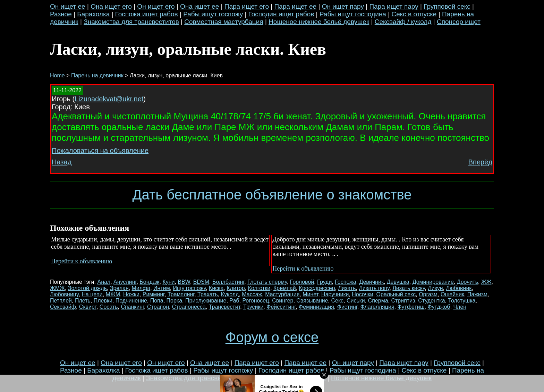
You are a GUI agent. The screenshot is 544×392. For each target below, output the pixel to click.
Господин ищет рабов (281, 14)
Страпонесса (189, 307)
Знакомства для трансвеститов (131, 22)
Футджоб (439, 307)
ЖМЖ (57, 288)
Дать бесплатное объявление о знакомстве (272, 195)
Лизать (347, 288)
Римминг (154, 294)
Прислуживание (206, 301)
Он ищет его (156, 6)
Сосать (109, 307)
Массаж (252, 294)
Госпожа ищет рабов (147, 14)
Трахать (208, 294)
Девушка (398, 282)
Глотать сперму (267, 282)
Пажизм (477, 294)
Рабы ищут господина (353, 14)
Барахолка (93, 14)
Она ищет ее (199, 6)
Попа (157, 301)
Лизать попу (374, 288)
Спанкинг (132, 307)
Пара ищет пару (394, 6)
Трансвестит (225, 307)
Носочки (362, 294)
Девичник (372, 282)
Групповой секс (447, 6)
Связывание (312, 301)
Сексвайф (63, 307)
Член (460, 307)
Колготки (259, 288)
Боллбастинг (228, 282)
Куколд (230, 294)
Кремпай (285, 288)
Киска (216, 288)
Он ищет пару (343, 6)
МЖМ (113, 294)
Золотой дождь (87, 288)
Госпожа (345, 282)
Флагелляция (377, 307)
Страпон (158, 307)
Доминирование (433, 282)
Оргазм (428, 294)
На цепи (92, 294)
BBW (184, 282)
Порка (175, 301)
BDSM (201, 282)
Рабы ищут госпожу (213, 14)
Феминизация (316, 307)
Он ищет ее (68, 6)
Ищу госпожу (189, 288)
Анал (104, 282)
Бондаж (149, 282)
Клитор (236, 288)
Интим (162, 288)
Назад (62, 162)
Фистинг (347, 307)
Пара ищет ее (295, 6)
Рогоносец (256, 301)
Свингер (283, 301)
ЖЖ (486, 282)
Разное (61, 14)
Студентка (431, 301)
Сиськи (356, 301)
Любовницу (64, 294)
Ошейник (452, 294)
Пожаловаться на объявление (100, 151)
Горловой (302, 282)
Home (57, 75)
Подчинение (131, 301)
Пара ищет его (247, 6)
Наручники (335, 294)
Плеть (83, 301)
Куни (168, 282)
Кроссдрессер (317, 288)
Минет (310, 294)
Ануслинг (125, 282)
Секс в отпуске (414, 14)
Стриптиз (403, 301)
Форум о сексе (272, 337)
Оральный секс (396, 294)
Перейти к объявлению (82, 261)
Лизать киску (409, 288)
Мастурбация (282, 294)
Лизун (435, 288)
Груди (324, 282)
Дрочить (467, 282)
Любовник (459, 288)
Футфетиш (411, 307)
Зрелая (119, 288)
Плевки (103, 301)
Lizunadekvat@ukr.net (109, 99)
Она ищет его (111, 6)
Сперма (378, 301)
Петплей (61, 301)
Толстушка (462, 301)
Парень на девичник (97, 75)
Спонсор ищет (459, 22)
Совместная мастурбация (224, 22)
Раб (234, 301)
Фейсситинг (281, 307)
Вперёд (480, 162)
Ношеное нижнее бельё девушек (319, 22)
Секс (337, 301)
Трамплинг (181, 294)
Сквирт (88, 307)
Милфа (141, 288)
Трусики (253, 307)
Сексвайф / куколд (403, 22)
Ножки (131, 294)
